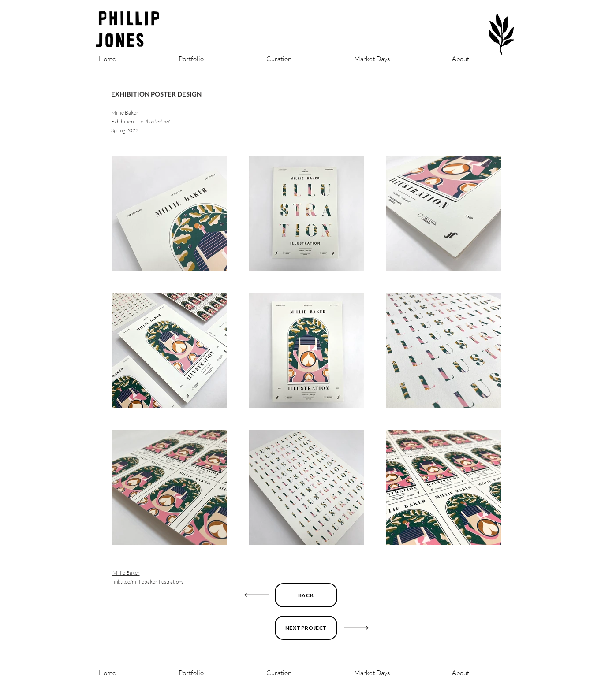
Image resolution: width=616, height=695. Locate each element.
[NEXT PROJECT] (306, 628)
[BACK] (306, 595)
